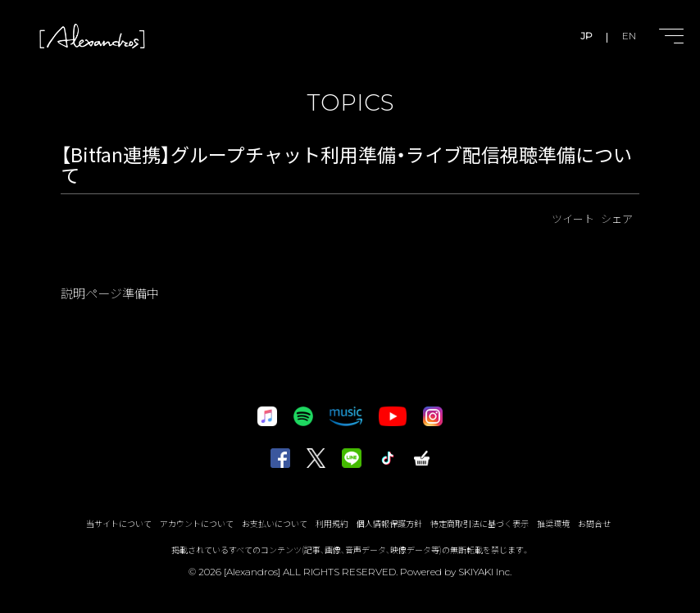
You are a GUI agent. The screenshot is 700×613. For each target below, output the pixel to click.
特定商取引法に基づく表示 (480, 523)
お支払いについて (275, 523)
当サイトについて (119, 523)
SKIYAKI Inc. (485, 572)
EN (629, 36)
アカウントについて (197, 523)
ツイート (573, 218)
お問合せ (594, 523)
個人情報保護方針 (389, 523)
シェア (617, 218)
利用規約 (332, 523)
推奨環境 (553, 523)
